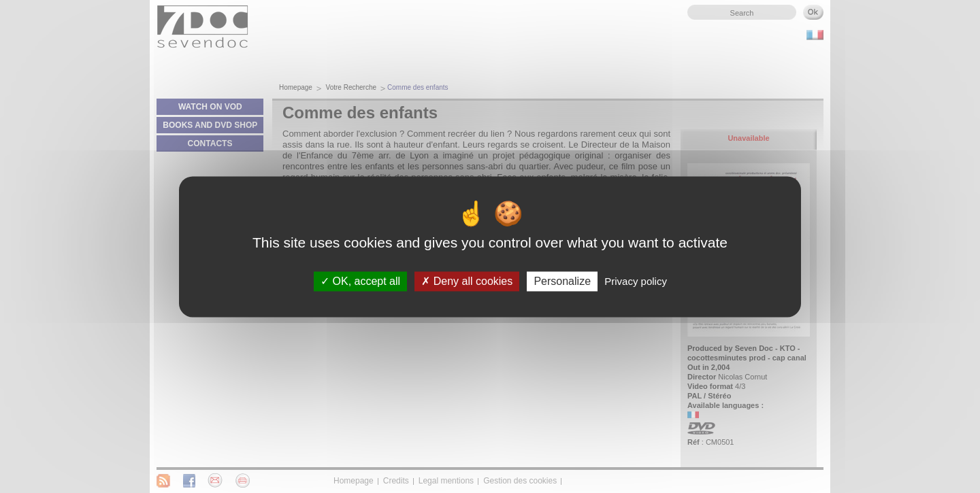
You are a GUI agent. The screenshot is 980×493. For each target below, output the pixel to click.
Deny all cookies (467, 281)
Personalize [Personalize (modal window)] (562, 281)
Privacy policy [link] (636, 281)
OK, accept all (360, 281)
